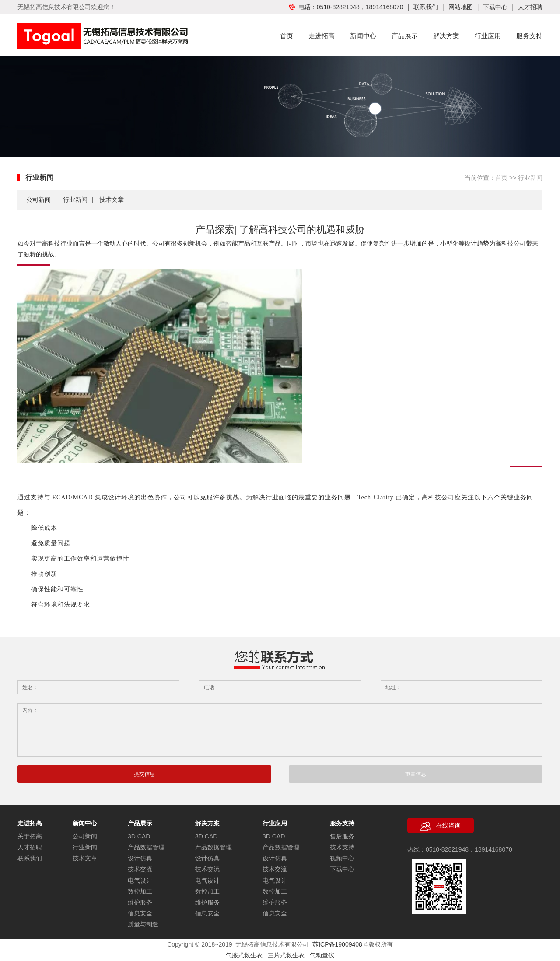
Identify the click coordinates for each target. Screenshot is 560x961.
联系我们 (426, 7)
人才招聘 (530, 7)
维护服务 (140, 902)
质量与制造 (143, 924)
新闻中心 (363, 36)
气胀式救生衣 (244, 955)
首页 (287, 36)
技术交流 (140, 869)
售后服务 (342, 836)
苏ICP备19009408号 (340, 944)
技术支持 (342, 847)
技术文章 (112, 200)
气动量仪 (322, 955)
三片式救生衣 (289, 955)
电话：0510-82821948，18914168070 (346, 7)
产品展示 (405, 36)
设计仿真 (140, 858)
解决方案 (446, 36)
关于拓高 (30, 836)
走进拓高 (322, 36)
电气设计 (140, 880)
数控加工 (140, 891)
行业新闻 (75, 200)
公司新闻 (38, 200)
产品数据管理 (146, 847)
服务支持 (529, 36)
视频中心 (342, 858)
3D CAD (139, 836)
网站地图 (461, 7)
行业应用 (488, 36)
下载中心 (495, 7)
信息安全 (140, 913)
